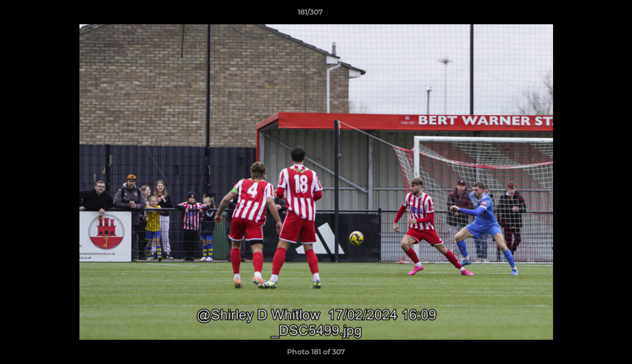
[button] (589, 15)
